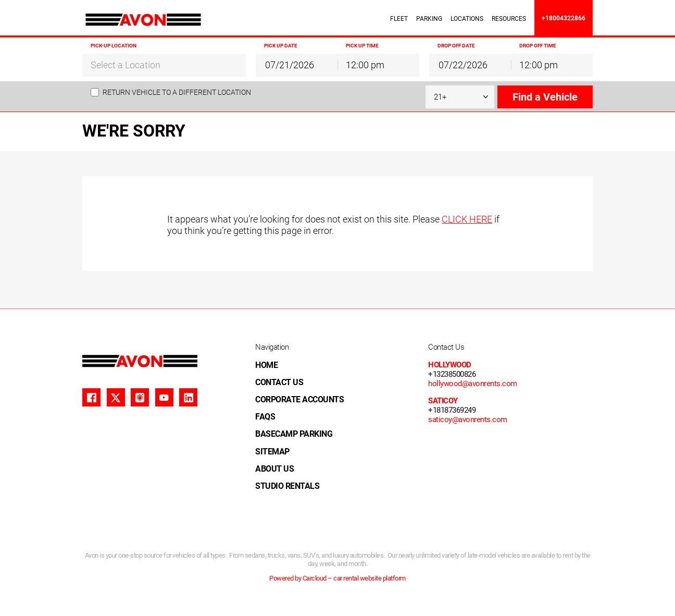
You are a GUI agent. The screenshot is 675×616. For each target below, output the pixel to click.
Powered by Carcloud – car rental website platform (337, 578)
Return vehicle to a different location (177, 92)
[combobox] (164, 65)
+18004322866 (564, 18)
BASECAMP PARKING (294, 434)
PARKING (429, 19)
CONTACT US (279, 382)
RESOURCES (509, 19)
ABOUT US (274, 469)
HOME (266, 365)
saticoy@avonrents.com (468, 420)
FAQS (265, 417)
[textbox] (164, 65)
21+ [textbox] (440, 97)
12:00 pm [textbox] (365, 65)
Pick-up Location (114, 46)
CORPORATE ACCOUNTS (299, 399)
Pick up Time (362, 46)
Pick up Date (281, 46)
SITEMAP (272, 452)
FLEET (399, 19)
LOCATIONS (467, 19)
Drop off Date (456, 46)
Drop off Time (538, 46)
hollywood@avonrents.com (473, 384)
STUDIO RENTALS (287, 486)
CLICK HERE (467, 219)
